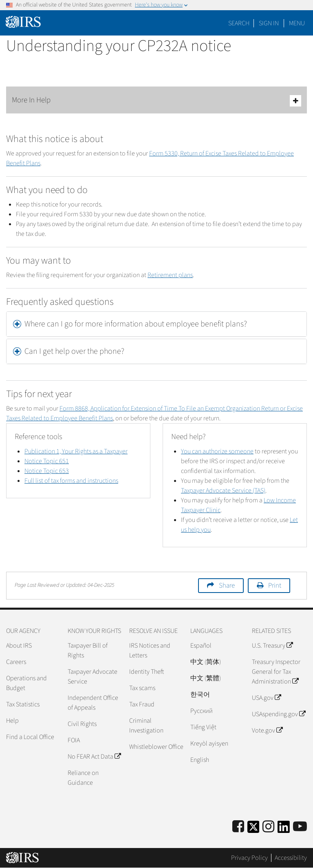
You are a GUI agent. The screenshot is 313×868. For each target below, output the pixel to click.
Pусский (202, 711)
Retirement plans (170, 275)
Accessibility (291, 858)
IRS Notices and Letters (150, 650)
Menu (297, 23)
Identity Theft (147, 672)
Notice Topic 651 (47, 461)
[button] (156, 324)
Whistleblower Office (156, 747)
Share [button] (227, 586)
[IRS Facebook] (238, 827)
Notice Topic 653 (47, 471)
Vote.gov (267, 730)
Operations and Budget (26, 683)
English (200, 760)
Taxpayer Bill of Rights (88, 650)
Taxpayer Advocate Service (93, 677)
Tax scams (142, 688)
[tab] (156, 324)
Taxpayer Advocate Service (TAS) (223, 491)
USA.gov (266, 698)
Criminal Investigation (146, 726)
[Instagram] (268, 827)
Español (201, 646)
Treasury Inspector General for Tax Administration (276, 672)
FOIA (74, 740)
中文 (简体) (206, 662)
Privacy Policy (249, 858)
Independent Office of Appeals (93, 703)
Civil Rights (82, 724)
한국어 (200, 695)
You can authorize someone (217, 451)
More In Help (156, 101)
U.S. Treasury (272, 646)
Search (239, 23)
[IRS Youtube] (300, 827)
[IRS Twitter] (253, 829)
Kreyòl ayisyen (209, 744)
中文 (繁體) (206, 678)
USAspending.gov (279, 714)
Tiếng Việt (203, 727)
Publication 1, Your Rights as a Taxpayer (76, 451)
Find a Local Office (30, 737)
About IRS (19, 646)
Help (12, 721)
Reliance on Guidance (83, 778)
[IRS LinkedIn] (284, 829)
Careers (16, 662)
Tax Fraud (142, 704)
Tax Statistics (23, 704)
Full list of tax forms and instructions (71, 481)
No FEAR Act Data (94, 757)
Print (275, 586)
